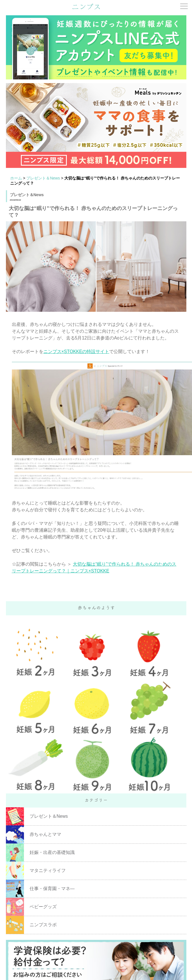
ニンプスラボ (43, 925)
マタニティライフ (48, 870)
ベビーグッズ (43, 907)
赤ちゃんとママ (45, 834)
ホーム (16, 178)
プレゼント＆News (43, 178)
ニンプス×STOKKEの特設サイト (76, 351)
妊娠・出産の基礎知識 (52, 852)
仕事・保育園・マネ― (52, 889)
